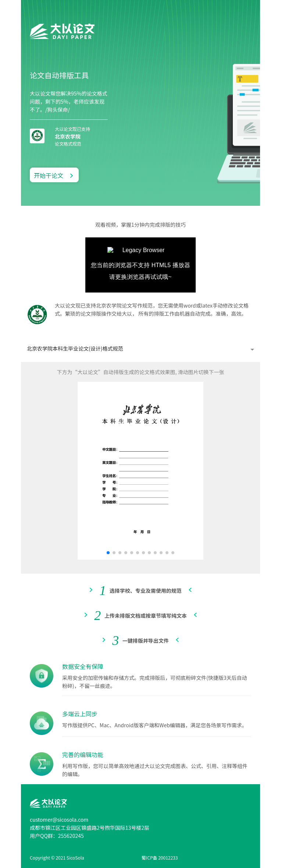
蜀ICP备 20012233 (160, 858)
